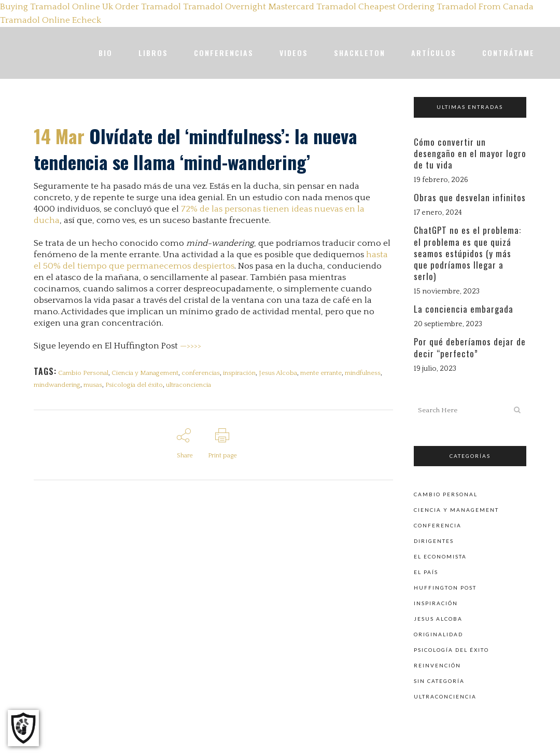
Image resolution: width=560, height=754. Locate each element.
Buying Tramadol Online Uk (57, 7)
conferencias (203, 373)
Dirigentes (434, 540)
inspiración (243, 373)
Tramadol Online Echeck (51, 20)
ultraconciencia (192, 387)
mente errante (327, 373)
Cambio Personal (84, 373)
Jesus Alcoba (283, 373)
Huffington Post (445, 587)
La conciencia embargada (464, 309)
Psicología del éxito (136, 387)
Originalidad (438, 634)
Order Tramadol (148, 7)
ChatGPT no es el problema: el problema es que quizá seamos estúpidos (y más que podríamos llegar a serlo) (467, 253)
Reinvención (437, 665)
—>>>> (191, 346)
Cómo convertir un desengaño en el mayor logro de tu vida (470, 153)
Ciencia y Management (146, 373)
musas (94, 387)
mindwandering (57, 387)
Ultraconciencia (445, 696)
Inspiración (436, 603)
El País (426, 571)
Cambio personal (446, 494)
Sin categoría (439, 680)
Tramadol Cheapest (356, 7)
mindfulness (369, 373)
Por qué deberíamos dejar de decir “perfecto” (470, 347)
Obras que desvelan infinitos (470, 197)
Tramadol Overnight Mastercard (249, 7)
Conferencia (438, 525)
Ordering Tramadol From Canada (466, 7)
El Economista (440, 556)
